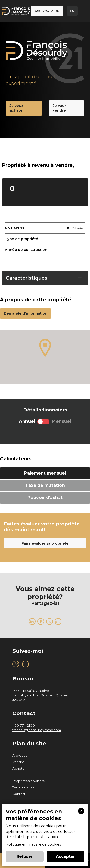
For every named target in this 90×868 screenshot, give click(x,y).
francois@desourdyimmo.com (37, 730)
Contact (19, 794)
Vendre (18, 762)
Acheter (19, 768)
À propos (20, 755)
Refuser (25, 857)
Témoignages (23, 787)
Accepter (65, 857)
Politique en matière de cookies (33, 844)
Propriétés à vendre (29, 781)
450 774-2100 (24, 725)
